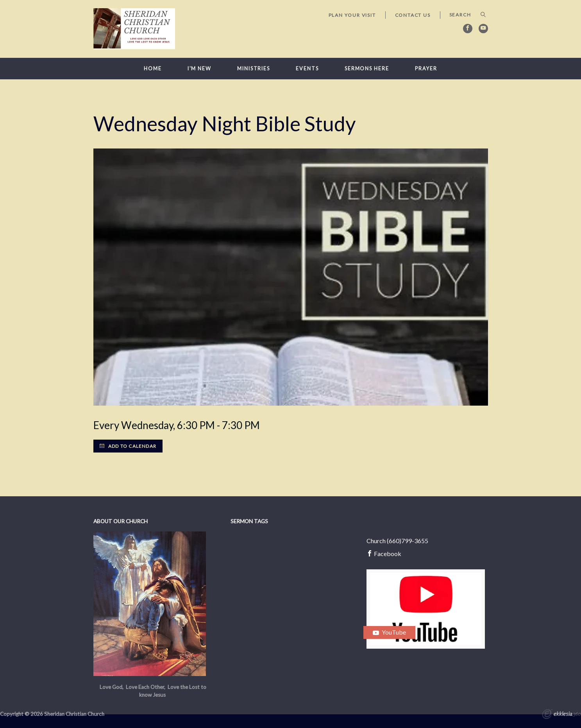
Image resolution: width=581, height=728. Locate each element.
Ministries (254, 69)
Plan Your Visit (352, 15)
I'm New (199, 69)
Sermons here (367, 69)
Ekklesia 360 (561, 715)
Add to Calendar (128, 446)
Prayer (426, 69)
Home (153, 69)
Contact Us (413, 15)
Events (307, 69)
